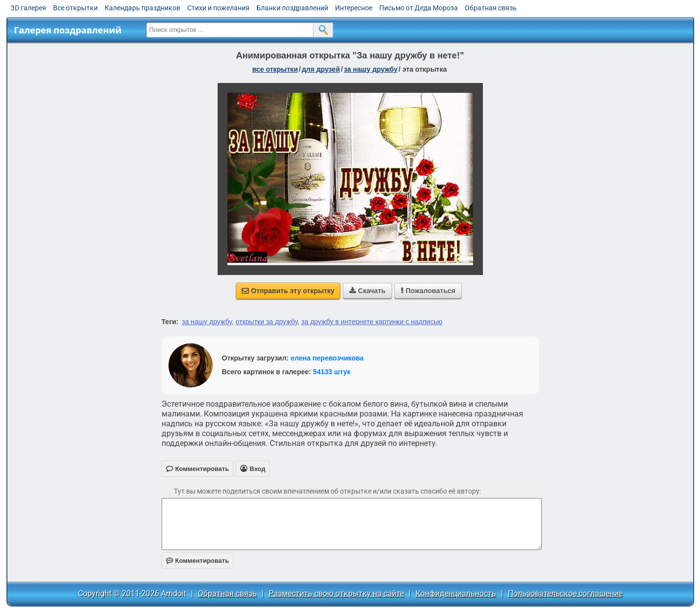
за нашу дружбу (371, 69)
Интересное (354, 8)
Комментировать (198, 561)
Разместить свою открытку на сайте (336, 594)
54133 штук (332, 372)
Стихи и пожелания (218, 8)
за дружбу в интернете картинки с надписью (372, 322)
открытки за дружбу (267, 322)
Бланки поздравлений (292, 8)
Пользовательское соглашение (565, 594)
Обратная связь (491, 8)
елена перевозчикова (327, 358)
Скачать (367, 291)
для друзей (321, 69)
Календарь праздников (142, 8)
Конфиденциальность (456, 594)
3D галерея (28, 8)
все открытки (275, 69)
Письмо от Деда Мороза (419, 8)
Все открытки (75, 8)
